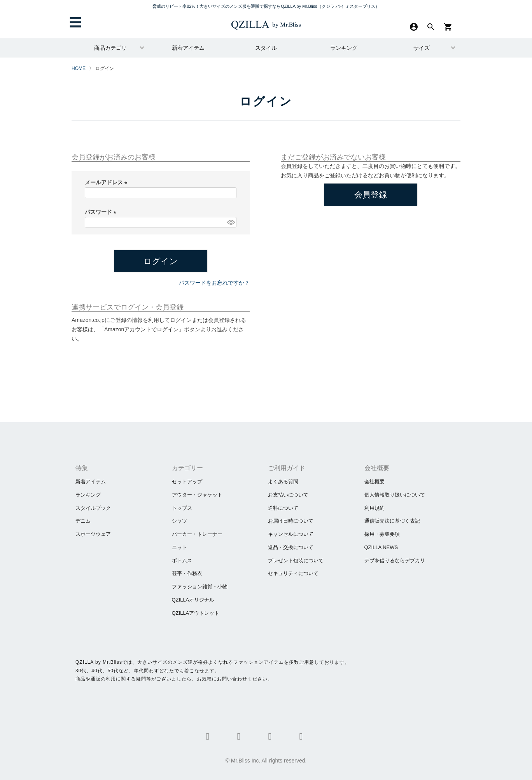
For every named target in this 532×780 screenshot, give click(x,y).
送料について (283, 508)
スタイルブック (93, 508)
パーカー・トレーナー (197, 534)
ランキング (344, 48)
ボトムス (182, 561)
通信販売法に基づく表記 (392, 521)
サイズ (422, 48)
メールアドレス (107, 182)
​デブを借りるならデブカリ (395, 561)
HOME (79, 68)
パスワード (102, 212)
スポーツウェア (93, 534)
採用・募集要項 (382, 534)
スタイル (266, 48)
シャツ (179, 521)
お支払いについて (288, 495)
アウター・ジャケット (197, 495)
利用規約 (374, 508)
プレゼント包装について (296, 561)
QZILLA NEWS (381, 547)
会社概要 (374, 482)
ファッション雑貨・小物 (200, 587)
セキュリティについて (293, 573)
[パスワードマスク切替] (231, 222)
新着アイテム (188, 48)
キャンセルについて (291, 534)
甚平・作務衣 (187, 573)
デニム (83, 521)
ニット (179, 547)
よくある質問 (283, 482)
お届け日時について (291, 521)
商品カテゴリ (110, 48)
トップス (182, 508)
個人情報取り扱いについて (395, 495)
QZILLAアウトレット (196, 613)
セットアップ (187, 482)
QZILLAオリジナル (193, 600)
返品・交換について (291, 547)
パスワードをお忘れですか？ (214, 283)
